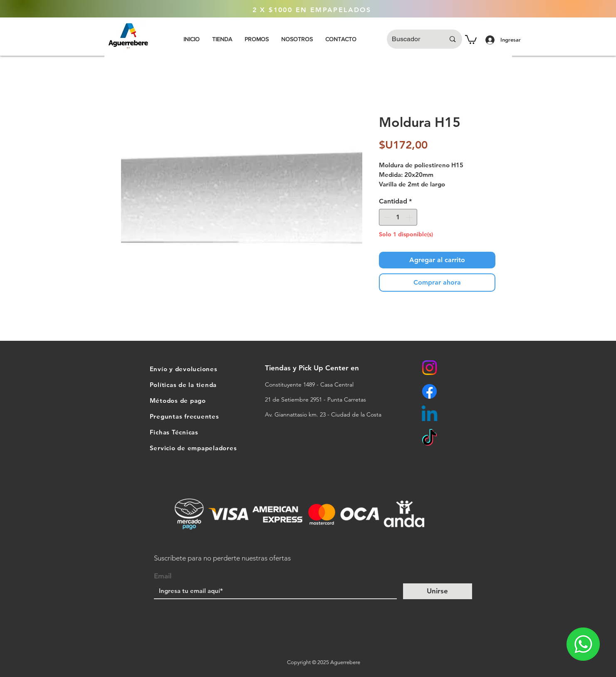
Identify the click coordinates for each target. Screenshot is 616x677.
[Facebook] (429, 391)
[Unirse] (438, 591)
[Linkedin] (429, 415)
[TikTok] (429, 439)
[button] (471, 39)
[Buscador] (412, 39)
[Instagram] (429, 368)
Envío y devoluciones (184, 369)
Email (163, 576)
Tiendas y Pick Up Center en (313, 368)
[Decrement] (386, 217)
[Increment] (410, 217)
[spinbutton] (398, 217)
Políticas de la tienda (183, 385)
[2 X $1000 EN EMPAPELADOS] (312, 10)
